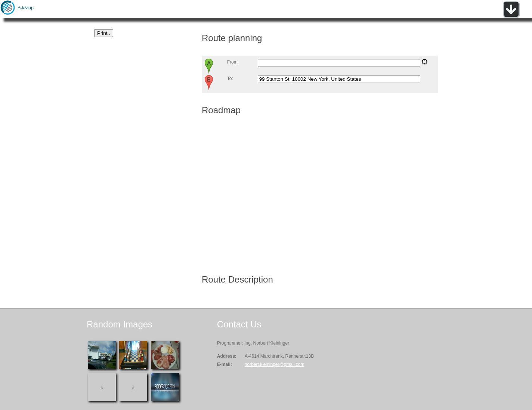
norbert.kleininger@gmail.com (275, 364)
